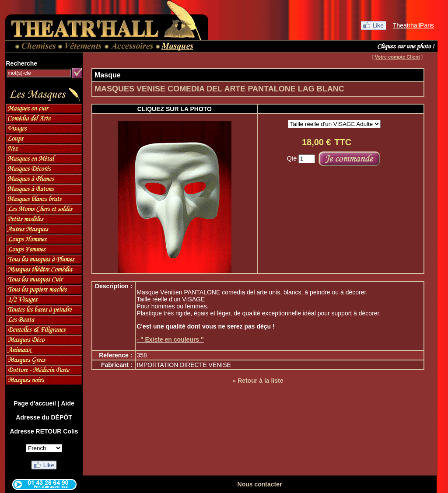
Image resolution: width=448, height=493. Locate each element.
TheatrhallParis (413, 25)
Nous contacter (260, 484)
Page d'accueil (35, 403)
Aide (67, 403)
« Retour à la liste (258, 381)
